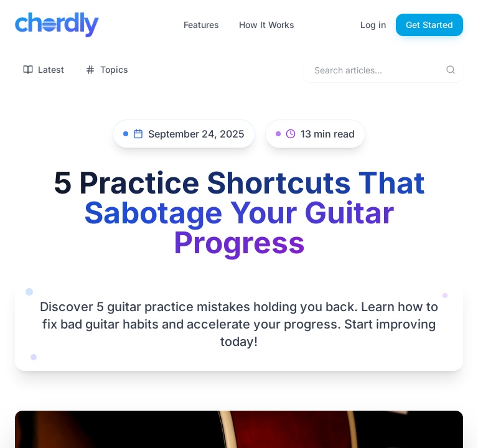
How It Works (267, 25)
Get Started (429, 25)
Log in (373, 25)
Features (201, 25)
